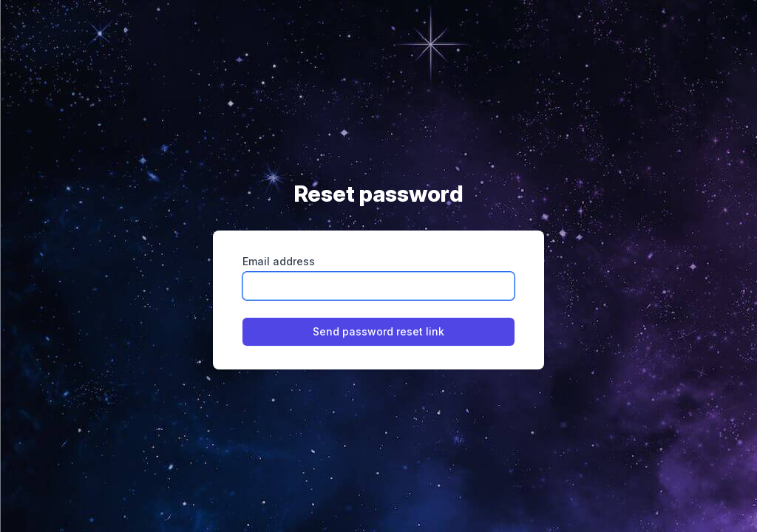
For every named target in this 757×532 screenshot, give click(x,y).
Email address (279, 261)
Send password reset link (378, 331)
